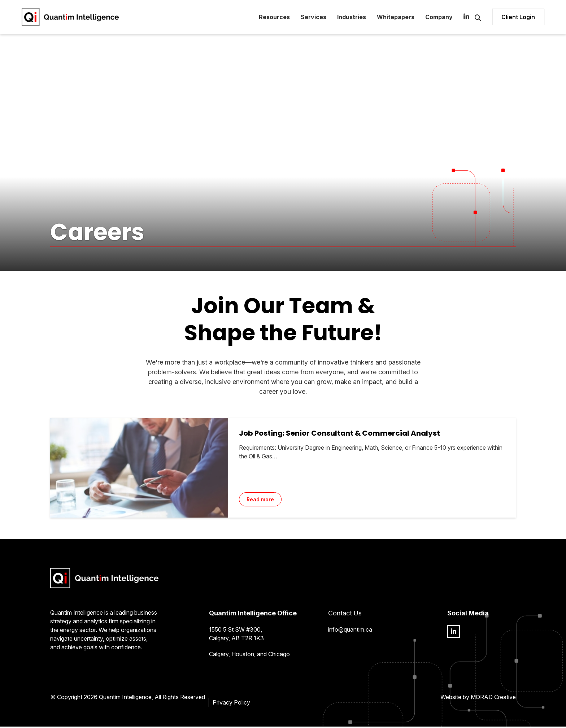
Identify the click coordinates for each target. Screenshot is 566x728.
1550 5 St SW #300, (236, 631)
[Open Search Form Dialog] (471, 18)
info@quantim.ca (350, 631)
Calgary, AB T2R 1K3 (236, 640)
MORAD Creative (493, 698)
